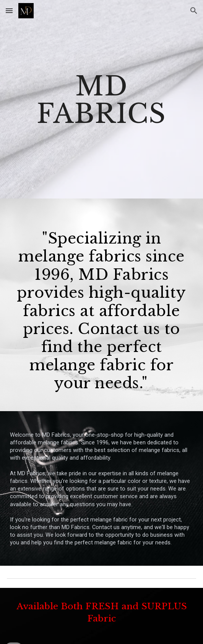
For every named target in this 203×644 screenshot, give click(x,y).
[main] (101, 99)
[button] (9, 10)
